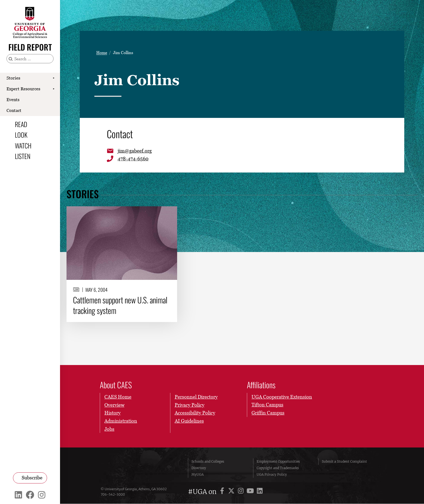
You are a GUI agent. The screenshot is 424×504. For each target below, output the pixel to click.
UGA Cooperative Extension (282, 397)
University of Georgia (140, 468)
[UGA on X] (232, 492)
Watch (23, 145)
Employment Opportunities (278, 462)
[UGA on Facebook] (223, 492)
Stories (13, 78)
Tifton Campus (267, 405)
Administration (121, 421)
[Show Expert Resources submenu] (54, 89)
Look (21, 135)
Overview (114, 405)
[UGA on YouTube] (251, 492)
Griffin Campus (268, 413)
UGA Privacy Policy (272, 475)
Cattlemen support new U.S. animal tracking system (120, 306)
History (112, 413)
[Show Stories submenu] (54, 78)
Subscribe (32, 478)
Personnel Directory (196, 397)
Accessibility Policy (195, 413)
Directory (199, 468)
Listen (23, 156)
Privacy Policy (189, 405)
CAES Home (118, 397)
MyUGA (198, 475)
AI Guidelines (189, 421)
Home (102, 53)
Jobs (109, 429)
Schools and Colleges (208, 462)
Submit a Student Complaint (344, 462)
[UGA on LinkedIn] (260, 492)
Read (21, 124)
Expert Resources (23, 89)
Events (13, 100)
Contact (14, 110)
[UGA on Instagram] (242, 492)
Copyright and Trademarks (278, 468)
